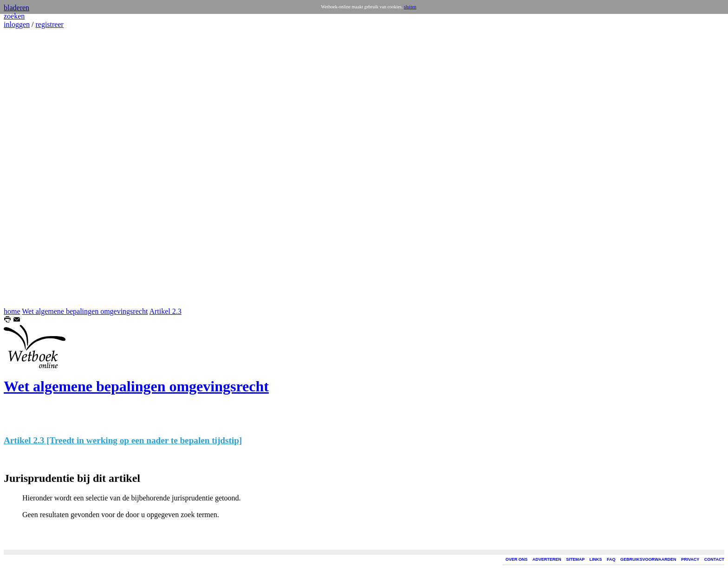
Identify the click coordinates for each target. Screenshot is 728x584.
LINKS (596, 559)
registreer (49, 24)
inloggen (17, 24)
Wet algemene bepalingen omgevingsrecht (85, 311)
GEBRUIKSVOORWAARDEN (648, 559)
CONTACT (714, 559)
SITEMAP (575, 559)
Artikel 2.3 (165, 311)
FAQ (611, 559)
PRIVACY (690, 559)
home (12, 311)
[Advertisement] (32, 168)
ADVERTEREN (547, 559)
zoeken (14, 16)
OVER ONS (517, 559)
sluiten (410, 7)
